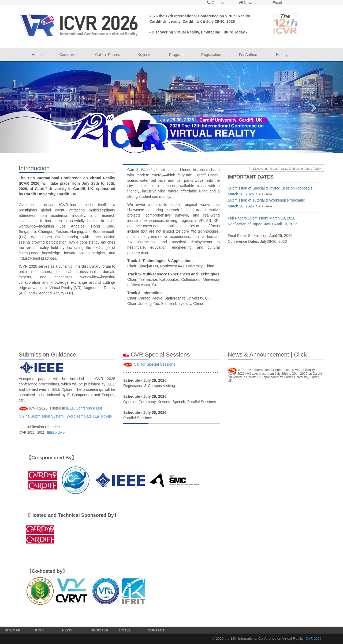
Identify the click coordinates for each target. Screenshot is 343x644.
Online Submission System (41, 416)
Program (176, 55)
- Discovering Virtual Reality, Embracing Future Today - (287, 169)
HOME (39, 630)
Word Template (79, 416)
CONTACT (156, 630)
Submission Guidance (47, 355)
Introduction (34, 168)
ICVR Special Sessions (156, 355)
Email (277, 3)
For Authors (248, 55)
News (246, 3)
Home (37, 55)
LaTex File (103, 416)
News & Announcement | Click (267, 355)
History (282, 55)
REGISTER (99, 630)
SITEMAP (13, 630)
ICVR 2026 (313, 639)
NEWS (67, 630)
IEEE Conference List (84, 408)
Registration (211, 55)
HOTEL (125, 630)
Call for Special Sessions (154, 364)
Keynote (145, 55)
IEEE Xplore (56, 433)
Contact (216, 3)
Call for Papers (108, 55)
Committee (68, 55)
